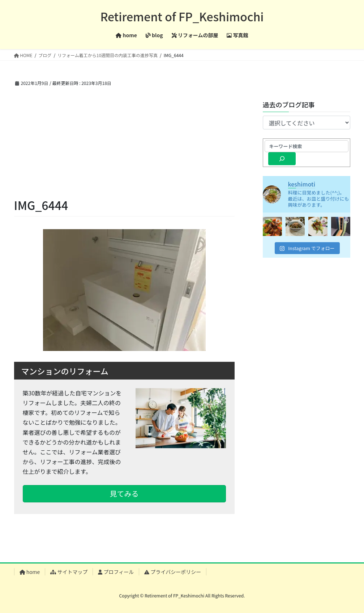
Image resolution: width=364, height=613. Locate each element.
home (30, 572)
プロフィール (116, 572)
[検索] (282, 159)
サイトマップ (69, 572)
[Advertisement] (124, 142)
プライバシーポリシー (173, 572)
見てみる (124, 494)
